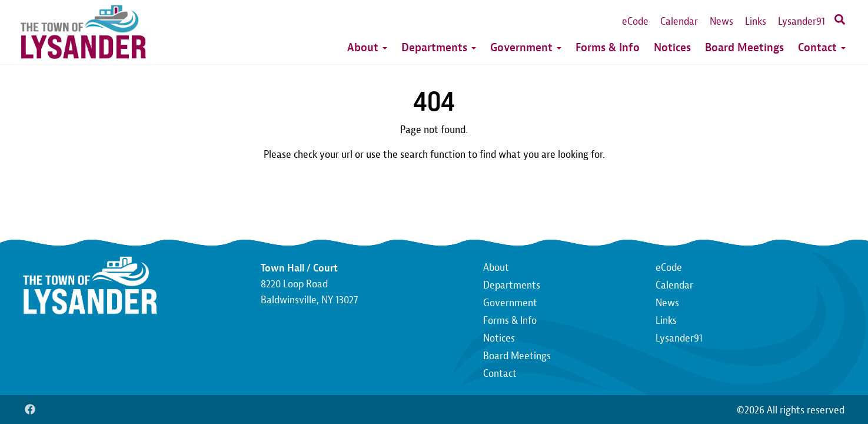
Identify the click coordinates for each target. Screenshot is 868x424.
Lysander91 (802, 21)
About (367, 47)
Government (526, 47)
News (721, 21)
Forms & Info (608, 47)
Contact (822, 47)
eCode (635, 21)
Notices (672, 47)
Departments (439, 47)
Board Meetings (744, 47)
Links (756, 21)
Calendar (679, 21)
